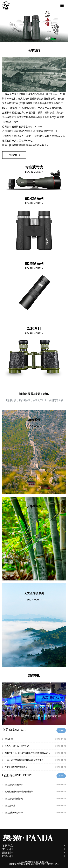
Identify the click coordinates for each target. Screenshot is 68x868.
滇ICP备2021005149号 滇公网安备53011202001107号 (34, 864)
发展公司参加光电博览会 (34, 767)
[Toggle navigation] (62, 6)
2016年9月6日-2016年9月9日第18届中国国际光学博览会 (34, 753)
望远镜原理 (34, 806)
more (61, 730)
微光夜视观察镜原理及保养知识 (34, 792)
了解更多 (14, 155)
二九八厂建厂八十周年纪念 (34, 746)
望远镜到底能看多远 (34, 799)
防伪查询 (34, 739)
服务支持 (34, 853)
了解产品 (34, 846)
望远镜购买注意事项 (34, 785)
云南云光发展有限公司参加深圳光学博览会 (34, 760)
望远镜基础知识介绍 (34, 813)
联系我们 (34, 857)
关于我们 (34, 850)
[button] (25, 38)
